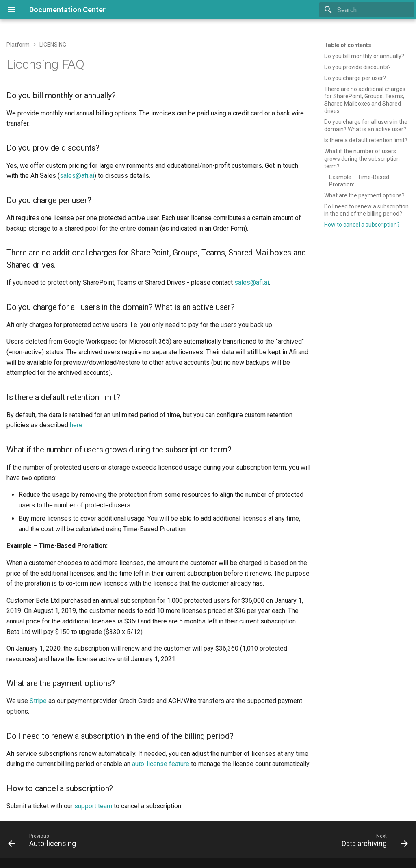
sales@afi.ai (77, 176)
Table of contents (348, 45)
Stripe (38, 701)
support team (93, 806)
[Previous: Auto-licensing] (44, 842)
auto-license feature (161, 764)
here (76, 425)
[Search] (367, 10)
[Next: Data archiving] (373, 842)
